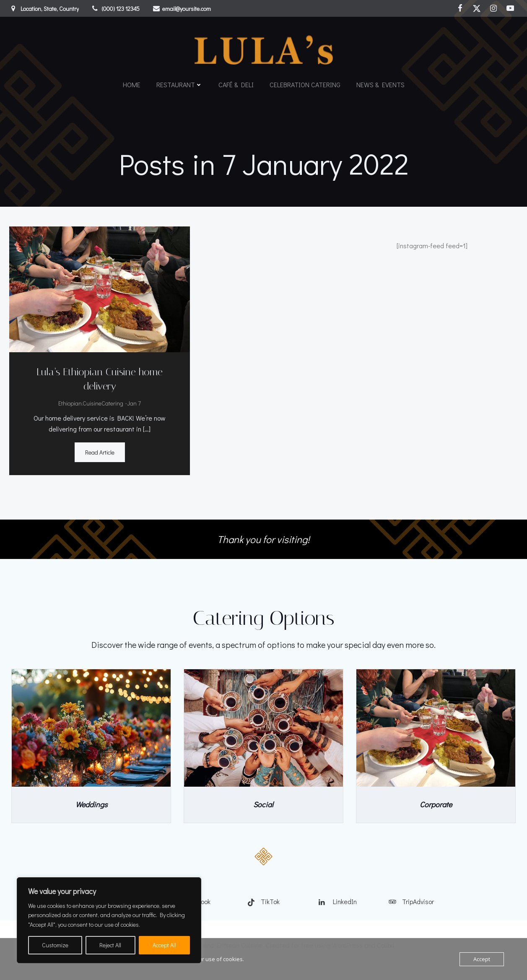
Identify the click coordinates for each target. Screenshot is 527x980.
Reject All (110, 945)
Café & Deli (236, 82)
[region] (109, 920)
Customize (55, 945)
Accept (482, 959)
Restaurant (179, 82)
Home (132, 82)
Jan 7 (134, 405)
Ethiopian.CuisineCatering (90, 405)
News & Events (380, 82)
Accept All (164, 945)
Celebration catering (305, 82)
